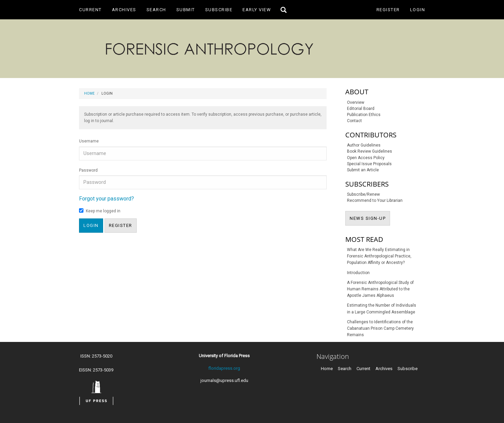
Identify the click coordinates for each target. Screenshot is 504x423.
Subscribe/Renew (363, 194)
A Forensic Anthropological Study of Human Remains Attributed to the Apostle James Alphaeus (380, 289)
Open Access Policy (366, 158)
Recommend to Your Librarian (375, 200)
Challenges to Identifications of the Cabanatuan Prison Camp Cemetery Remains (380, 328)
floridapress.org (224, 368)
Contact (354, 121)
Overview (356, 102)
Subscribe (219, 10)
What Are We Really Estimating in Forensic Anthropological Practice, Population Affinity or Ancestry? (379, 256)
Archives (124, 10)
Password (88, 170)
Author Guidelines (364, 145)
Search (156, 10)
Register (388, 10)
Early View (257, 10)
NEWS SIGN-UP (370, 218)
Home (89, 93)
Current (90, 10)
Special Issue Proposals (369, 164)
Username (89, 141)
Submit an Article (363, 170)
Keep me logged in (100, 211)
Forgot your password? (106, 199)
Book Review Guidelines (370, 151)
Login (418, 10)
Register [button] (121, 225)
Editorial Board (361, 109)
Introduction (358, 273)
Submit (186, 10)
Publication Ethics (364, 115)
